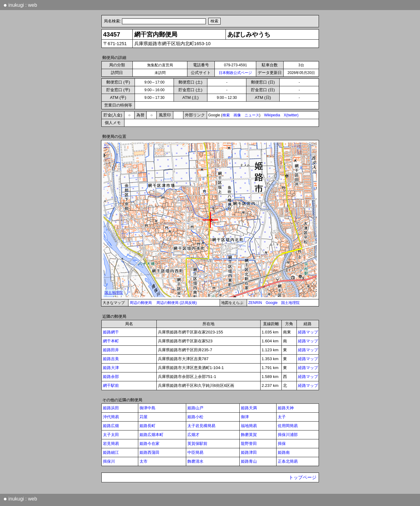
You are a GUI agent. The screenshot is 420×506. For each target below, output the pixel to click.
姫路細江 (111, 452)
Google (272, 303)
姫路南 (284, 452)
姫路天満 (249, 408)
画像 (237, 115)
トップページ (303, 477)
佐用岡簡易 (288, 426)
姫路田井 (111, 350)
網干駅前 (111, 385)
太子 (282, 417)
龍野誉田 (249, 444)
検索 (226, 115)
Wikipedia (272, 115)
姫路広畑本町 (151, 435)
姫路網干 (111, 332)
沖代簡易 (111, 417)
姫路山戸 (195, 408)
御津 (245, 417)
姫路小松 (195, 417)
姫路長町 (147, 426)
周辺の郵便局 (141, 303)
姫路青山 (249, 461)
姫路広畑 (111, 426)
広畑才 (193, 435)
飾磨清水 (195, 461)
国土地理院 (290, 303)
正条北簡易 (288, 461)
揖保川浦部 (288, 435)
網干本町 (111, 341)
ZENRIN (255, 303)
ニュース (252, 115)
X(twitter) (291, 115)
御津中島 (147, 408)
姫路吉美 (111, 359)
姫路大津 (111, 368)
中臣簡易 (195, 452)
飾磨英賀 (249, 435)
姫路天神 (286, 408)
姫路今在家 (149, 444)
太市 (143, 461)
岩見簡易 (111, 444)
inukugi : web (20, 5)
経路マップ (308, 332)
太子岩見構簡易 (201, 426)
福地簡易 (249, 426)
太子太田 (111, 435)
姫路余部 (111, 377)
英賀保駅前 (197, 444)
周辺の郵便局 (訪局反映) (177, 303)
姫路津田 (249, 452)
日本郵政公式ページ (235, 73)
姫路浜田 (111, 408)
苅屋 (143, 417)
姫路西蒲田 (149, 452)
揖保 (282, 444)
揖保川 (109, 461)
